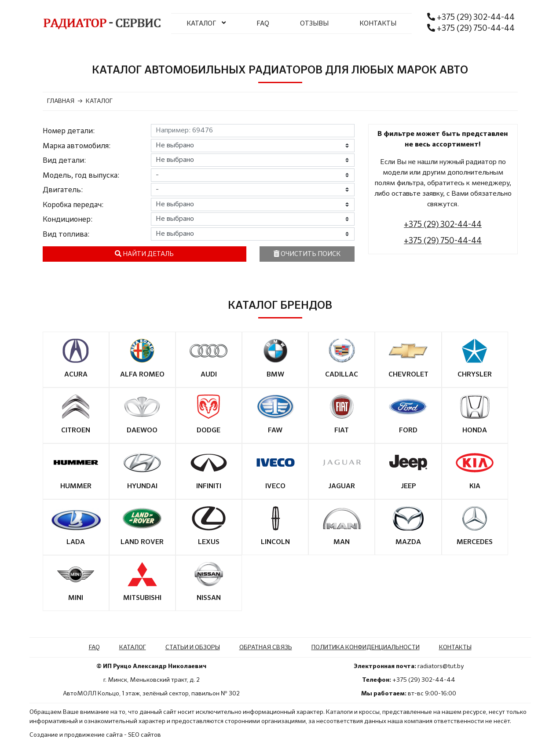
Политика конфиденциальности (366, 647)
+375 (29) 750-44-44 (471, 28)
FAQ (263, 24)
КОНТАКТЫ (378, 24)
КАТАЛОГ (206, 23)
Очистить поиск (307, 254)
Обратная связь (266, 647)
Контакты (455, 647)
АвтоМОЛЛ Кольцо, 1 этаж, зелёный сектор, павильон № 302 (151, 694)
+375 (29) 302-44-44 (471, 17)
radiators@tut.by (441, 666)
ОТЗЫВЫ (314, 24)
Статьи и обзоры (193, 647)
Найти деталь (144, 254)
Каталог (133, 647)
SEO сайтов (145, 735)
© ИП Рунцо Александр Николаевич (151, 666)
